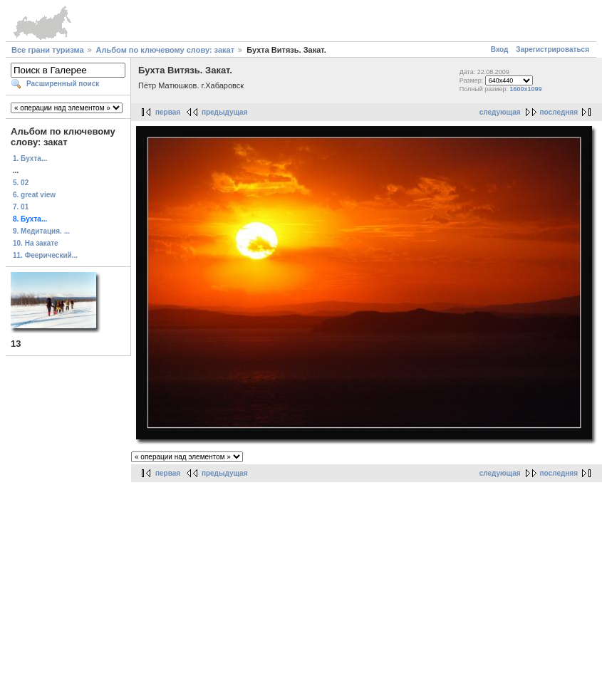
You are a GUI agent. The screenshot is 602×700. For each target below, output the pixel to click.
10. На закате (36, 243)
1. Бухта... (30, 158)
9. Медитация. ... (41, 231)
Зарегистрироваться (552, 49)
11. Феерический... (45, 255)
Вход (500, 49)
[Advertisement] (301, 585)
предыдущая (225, 112)
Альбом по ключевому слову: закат (165, 50)
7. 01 (21, 207)
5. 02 (21, 183)
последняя (559, 112)
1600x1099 (525, 89)
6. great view (34, 195)
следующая (500, 112)
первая (168, 112)
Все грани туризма (48, 50)
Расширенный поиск (63, 84)
